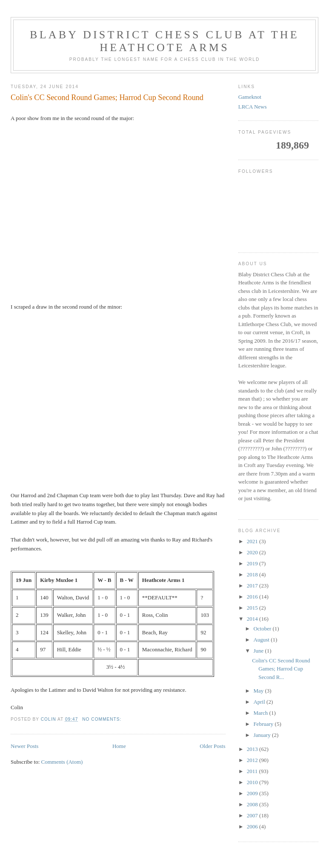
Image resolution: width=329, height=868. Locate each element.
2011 (253, 771)
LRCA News (253, 107)
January (263, 735)
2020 (253, 552)
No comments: (103, 719)
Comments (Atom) (62, 762)
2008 (253, 804)
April (260, 702)
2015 (253, 608)
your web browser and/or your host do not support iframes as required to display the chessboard (118, 211)
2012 (253, 760)
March (261, 713)
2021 (253, 541)
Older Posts (212, 746)
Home (119, 746)
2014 (253, 619)
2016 (253, 597)
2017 (253, 586)
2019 (253, 563)
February (264, 724)
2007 (253, 815)
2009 (253, 793)
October (263, 629)
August (262, 640)
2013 (253, 749)
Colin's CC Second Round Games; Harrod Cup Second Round (107, 97)
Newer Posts (24, 746)
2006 (253, 826)
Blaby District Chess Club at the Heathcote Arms (164, 41)
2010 (253, 782)
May (259, 691)
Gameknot (250, 97)
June (259, 651)
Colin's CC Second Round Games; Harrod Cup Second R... (281, 669)
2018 (253, 574)
